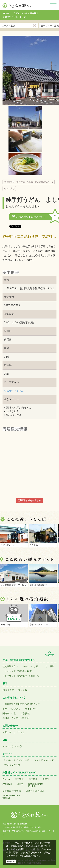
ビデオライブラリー (12, 765)
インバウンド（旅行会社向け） (18, 671)
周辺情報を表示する (30, 500)
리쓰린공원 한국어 (35, 791)
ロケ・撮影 (49, 666)
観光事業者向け (10, 666)
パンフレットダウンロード (16, 760)
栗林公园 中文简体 (12, 791)
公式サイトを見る (14, 391)
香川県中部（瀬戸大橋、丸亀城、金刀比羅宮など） (28, 182)
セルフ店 (8, 189)
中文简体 (33, 779)
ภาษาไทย (7, 784)
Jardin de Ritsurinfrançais (11, 797)
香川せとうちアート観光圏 (16, 718)
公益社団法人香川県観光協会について (21, 704)
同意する (11, 862)
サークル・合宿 (31, 666)
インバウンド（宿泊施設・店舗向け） (21, 676)
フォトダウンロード (44, 760)
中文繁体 (19, 779)
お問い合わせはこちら (14, 732)
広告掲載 (25, 713)
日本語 (20, 784)
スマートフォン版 (18, 690)
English (6, 779)
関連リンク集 (9, 713)
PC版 (5, 690)
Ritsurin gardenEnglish (36, 785)
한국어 (46, 779)
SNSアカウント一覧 (13, 746)
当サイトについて (11, 709)
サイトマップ (32, 709)
